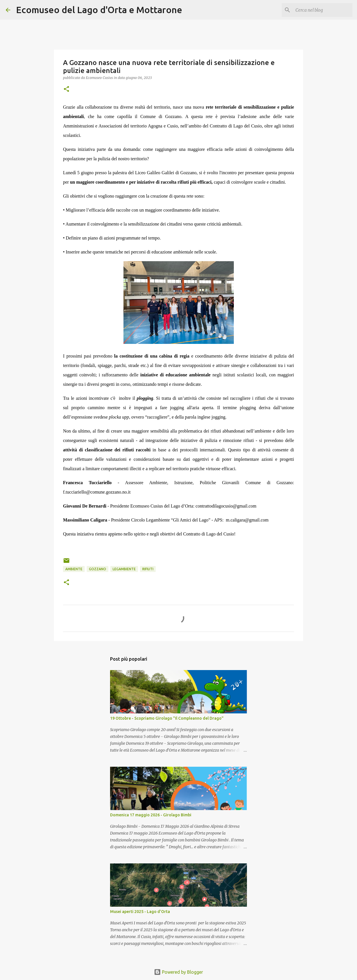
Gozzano (98, 569)
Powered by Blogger (178, 972)
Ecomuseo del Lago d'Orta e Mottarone (99, 10)
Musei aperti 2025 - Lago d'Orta (140, 912)
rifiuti (148, 569)
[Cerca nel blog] (322, 10)
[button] (66, 89)
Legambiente (124, 569)
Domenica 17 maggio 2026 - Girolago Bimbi (151, 815)
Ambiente (74, 569)
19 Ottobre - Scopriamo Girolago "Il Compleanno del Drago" (167, 718)
